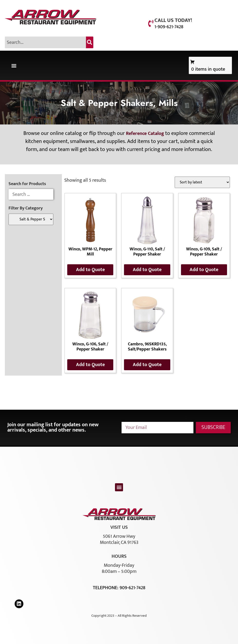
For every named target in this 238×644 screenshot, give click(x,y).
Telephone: (106, 588)
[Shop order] (202, 182)
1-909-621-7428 (169, 27)
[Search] (90, 42)
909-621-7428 (132, 588)
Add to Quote (90, 270)
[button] (14, 65)
